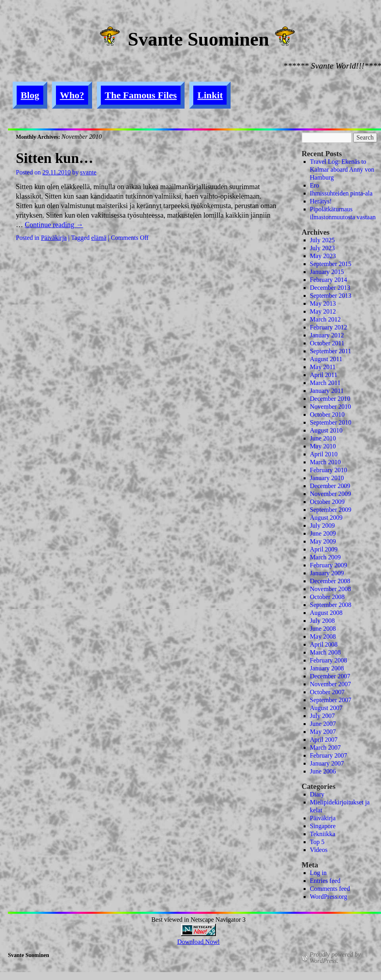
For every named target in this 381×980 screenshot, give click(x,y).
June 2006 (323, 771)
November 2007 (331, 684)
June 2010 (323, 438)
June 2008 (323, 629)
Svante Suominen (198, 39)
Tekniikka (323, 834)
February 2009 (329, 565)
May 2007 (323, 732)
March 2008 (325, 652)
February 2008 (329, 660)
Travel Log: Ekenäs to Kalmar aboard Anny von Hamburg (342, 169)
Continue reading (54, 225)
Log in (318, 873)
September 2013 (331, 296)
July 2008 (322, 621)
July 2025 (322, 240)
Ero (315, 185)
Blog (30, 95)
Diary (317, 794)
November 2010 (331, 407)
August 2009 (326, 518)
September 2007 (331, 700)
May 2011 (323, 367)
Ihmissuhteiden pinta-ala (341, 193)
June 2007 (323, 724)
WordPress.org (329, 897)
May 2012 (323, 311)
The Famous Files (141, 95)
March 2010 (325, 462)
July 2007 (322, 716)
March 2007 (325, 747)
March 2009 (325, 557)
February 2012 (329, 327)
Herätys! (321, 201)
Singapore (323, 826)
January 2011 (327, 391)
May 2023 (323, 256)
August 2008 (326, 613)
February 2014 (329, 280)
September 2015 (331, 264)
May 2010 (323, 446)
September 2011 (331, 351)
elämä (99, 238)
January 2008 (327, 668)
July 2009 (322, 525)
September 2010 (331, 422)
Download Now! (198, 942)
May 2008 (323, 636)
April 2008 (324, 644)
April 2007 (324, 740)
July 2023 (322, 248)
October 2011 (327, 343)
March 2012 (325, 319)
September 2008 (331, 605)
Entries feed (325, 881)
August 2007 (326, 708)
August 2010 (326, 430)
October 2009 (327, 502)
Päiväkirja (54, 238)
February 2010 (329, 470)
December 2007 (330, 676)
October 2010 (327, 414)
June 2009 (323, 533)
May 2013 (323, 303)
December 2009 (330, 486)
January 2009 (327, 573)
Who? (72, 95)
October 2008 (327, 597)
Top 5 (317, 842)
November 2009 (331, 494)
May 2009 (323, 541)
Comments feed (330, 889)
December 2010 (330, 399)
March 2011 (325, 383)
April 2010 (324, 454)
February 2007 (329, 755)
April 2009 (324, 549)
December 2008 (330, 581)
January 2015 (327, 272)
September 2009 (331, 510)
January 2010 (327, 478)
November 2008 (331, 589)
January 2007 (327, 763)
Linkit (210, 95)
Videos (319, 850)
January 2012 (327, 335)
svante (88, 172)
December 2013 (330, 288)
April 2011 (324, 375)
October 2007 (327, 692)
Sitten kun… (55, 158)
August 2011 (326, 359)
